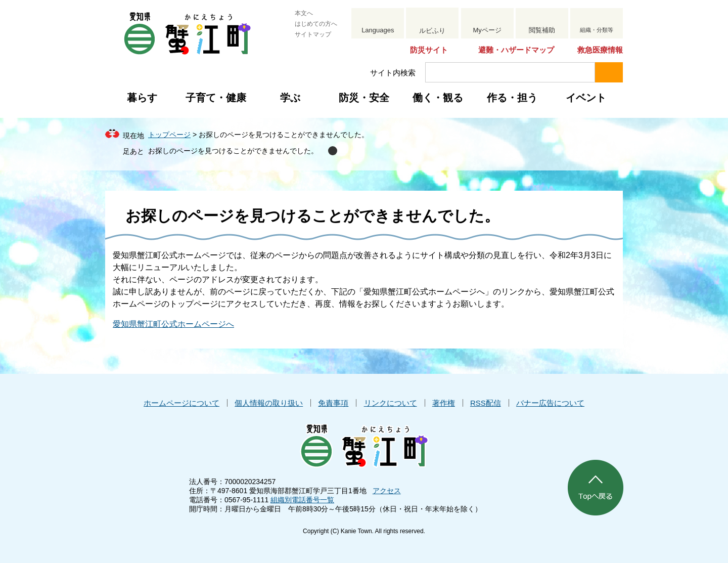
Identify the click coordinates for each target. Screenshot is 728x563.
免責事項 (333, 403)
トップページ (169, 135)
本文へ (304, 13)
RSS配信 (486, 403)
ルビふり (432, 31)
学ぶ (290, 98)
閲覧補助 (542, 30)
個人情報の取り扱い (269, 403)
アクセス (387, 491)
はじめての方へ (316, 24)
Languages (378, 30)
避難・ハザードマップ (516, 50)
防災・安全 (364, 98)
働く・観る (438, 98)
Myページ (487, 30)
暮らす (142, 98)
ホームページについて (181, 403)
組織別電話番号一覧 (302, 500)
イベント (586, 98)
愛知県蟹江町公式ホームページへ (173, 324)
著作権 (444, 403)
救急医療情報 (600, 50)
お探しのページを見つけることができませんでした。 (233, 151)
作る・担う (512, 98)
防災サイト (429, 50)
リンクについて (391, 403)
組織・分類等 (597, 30)
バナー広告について (550, 403)
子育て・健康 (216, 98)
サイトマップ (313, 34)
